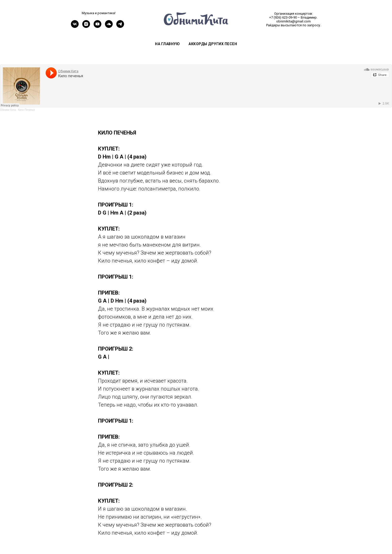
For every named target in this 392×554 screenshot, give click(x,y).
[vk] (75, 26)
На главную (167, 44)
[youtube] (97, 26)
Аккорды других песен (213, 44)
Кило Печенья (26, 110)
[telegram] (120, 26)
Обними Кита (8, 110)
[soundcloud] (109, 26)
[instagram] (86, 26)
